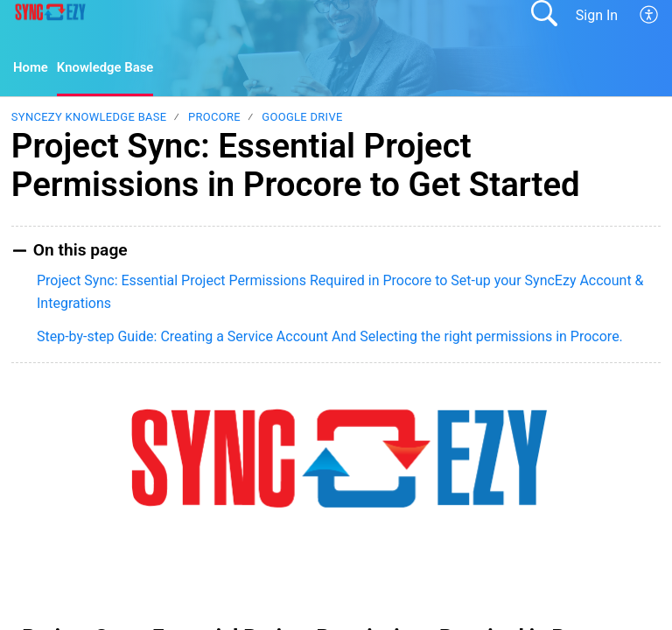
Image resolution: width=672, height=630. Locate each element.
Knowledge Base (112, 69)
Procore (214, 119)
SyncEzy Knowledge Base (89, 119)
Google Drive (302, 119)
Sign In (597, 15)
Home (32, 69)
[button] (650, 15)
